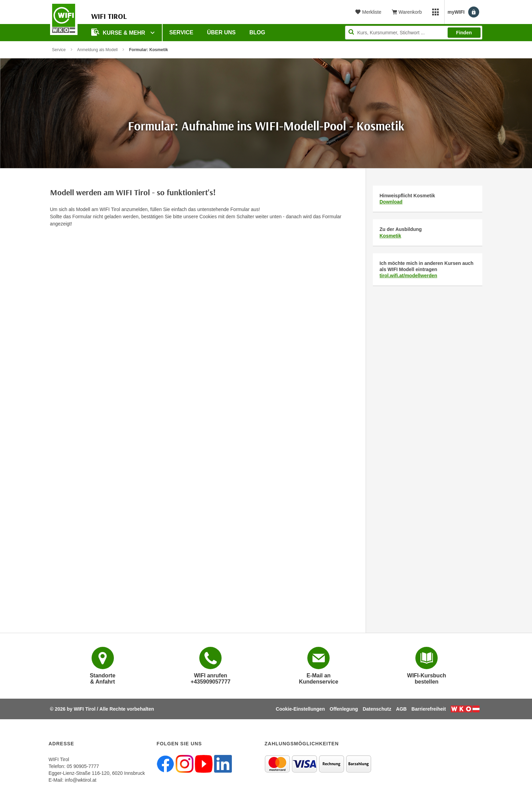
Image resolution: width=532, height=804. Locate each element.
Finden (464, 33)
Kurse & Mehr (119, 32)
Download (391, 202)
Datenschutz (377, 709)
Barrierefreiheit (429, 709)
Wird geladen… (203, 415)
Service (181, 32)
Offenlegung (344, 709)
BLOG (257, 32)
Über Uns (221, 32)
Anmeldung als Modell (97, 50)
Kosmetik (391, 236)
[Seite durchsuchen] (414, 33)
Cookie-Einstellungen (300, 709)
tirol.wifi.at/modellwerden (409, 276)
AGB (401, 709)
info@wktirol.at (81, 780)
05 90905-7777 (83, 766)
